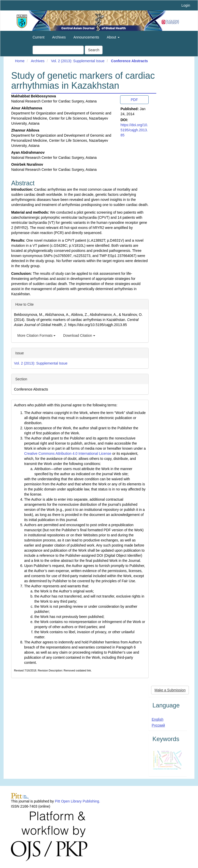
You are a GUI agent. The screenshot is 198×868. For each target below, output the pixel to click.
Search (94, 50)
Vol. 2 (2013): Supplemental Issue (78, 61)
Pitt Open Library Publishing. (77, 801)
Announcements (86, 37)
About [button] (113, 37)
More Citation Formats (36, 335)
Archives (59, 37)
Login (186, 5)
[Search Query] (58, 50)
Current (39, 37)
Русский (158, 725)
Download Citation (79, 335)
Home (20, 61)
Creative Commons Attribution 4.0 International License (68, 454)
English (158, 719)
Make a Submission (170, 690)
